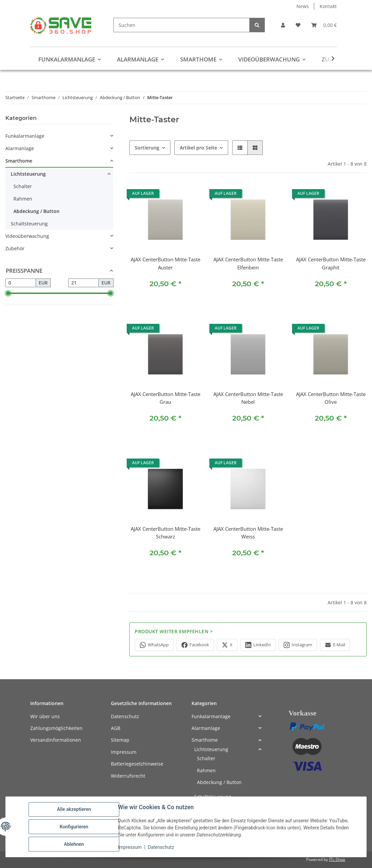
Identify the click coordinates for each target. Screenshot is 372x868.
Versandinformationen (56, 740)
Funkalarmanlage (25, 136)
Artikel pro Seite (198, 148)
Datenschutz (161, 847)
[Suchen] (181, 25)
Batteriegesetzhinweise (137, 764)
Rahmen (23, 199)
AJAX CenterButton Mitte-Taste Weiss (248, 533)
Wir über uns (45, 716)
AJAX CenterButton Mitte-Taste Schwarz (166, 533)
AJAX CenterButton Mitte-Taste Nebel (248, 398)
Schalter (23, 186)
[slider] (8, 293)
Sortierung (147, 148)
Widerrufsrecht (128, 776)
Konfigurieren (74, 827)
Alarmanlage (20, 148)
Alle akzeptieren (74, 809)
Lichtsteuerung (28, 174)
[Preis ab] (21, 283)
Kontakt (328, 6)
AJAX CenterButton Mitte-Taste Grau (166, 398)
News (303, 6)
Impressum (130, 847)
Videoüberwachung (27, 236)
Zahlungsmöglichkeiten (56, 728)
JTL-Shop (337, 859)
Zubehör (15, 248)
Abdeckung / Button (36, 211)
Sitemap (120, 740)
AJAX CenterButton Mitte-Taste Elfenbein (248, 263)
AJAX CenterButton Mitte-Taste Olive (331, 398)
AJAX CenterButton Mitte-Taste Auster (166, 263)
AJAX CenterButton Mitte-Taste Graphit (331, 263)
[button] (283, 25)
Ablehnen (74, 844)
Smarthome (19, 161)
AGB (116, 728)
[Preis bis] (84, 283)
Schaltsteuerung (29, 224)
